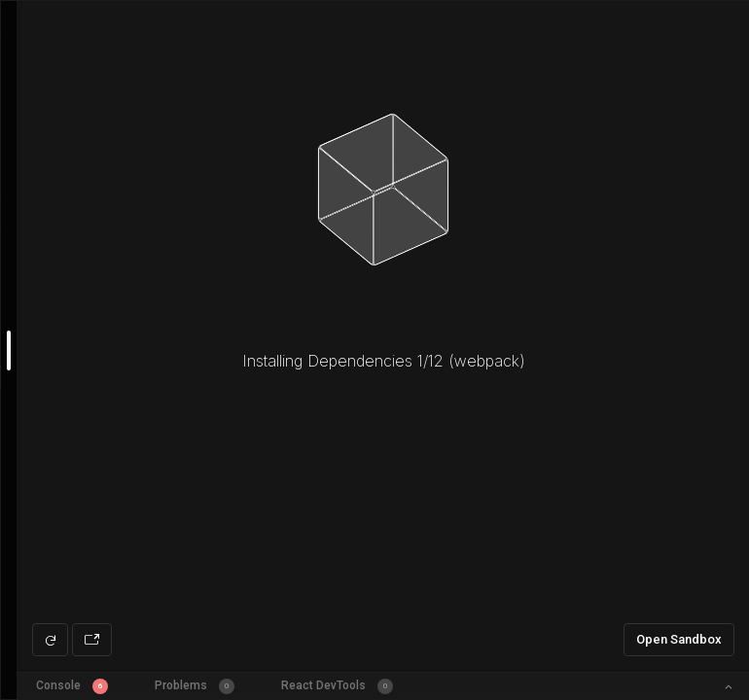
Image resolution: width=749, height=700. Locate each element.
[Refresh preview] (50, 640)
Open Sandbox (679, 639)
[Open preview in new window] (92, 640)
